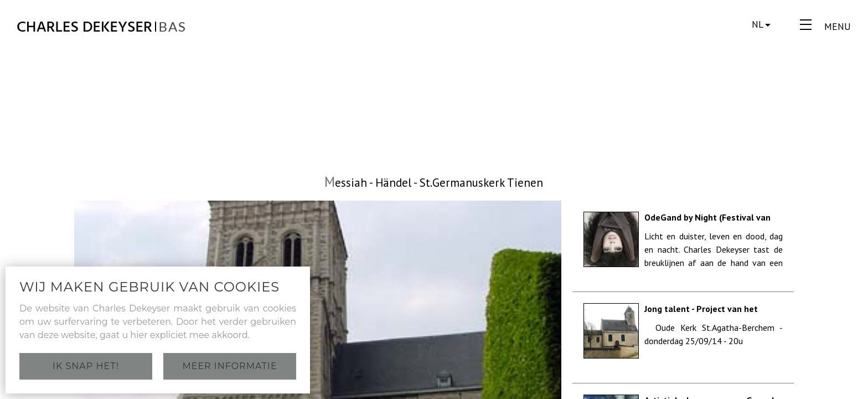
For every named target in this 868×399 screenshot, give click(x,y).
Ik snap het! (86, 366)
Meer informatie (229, 366)
